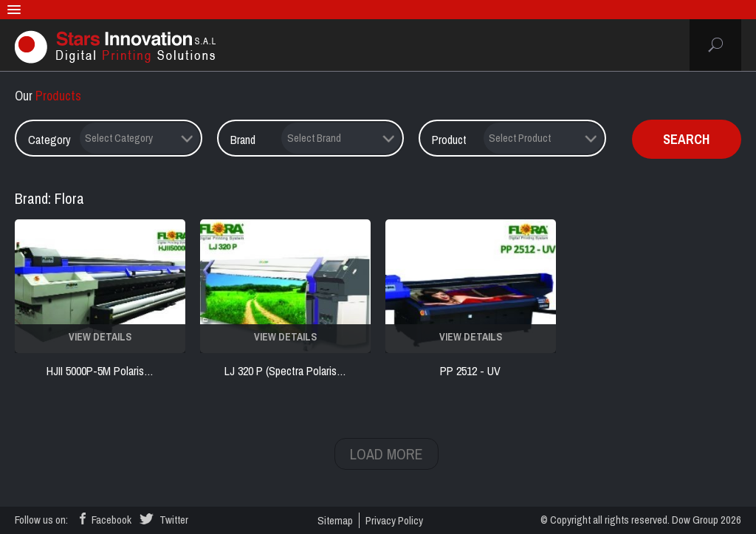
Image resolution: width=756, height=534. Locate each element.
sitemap (335, 520)
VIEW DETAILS (100, 337)
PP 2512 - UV (470, 371)
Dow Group (695, 520)
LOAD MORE (386, 454)
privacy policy (394, 520)
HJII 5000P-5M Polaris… (100, 371)
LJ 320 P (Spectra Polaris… (285, 371)
